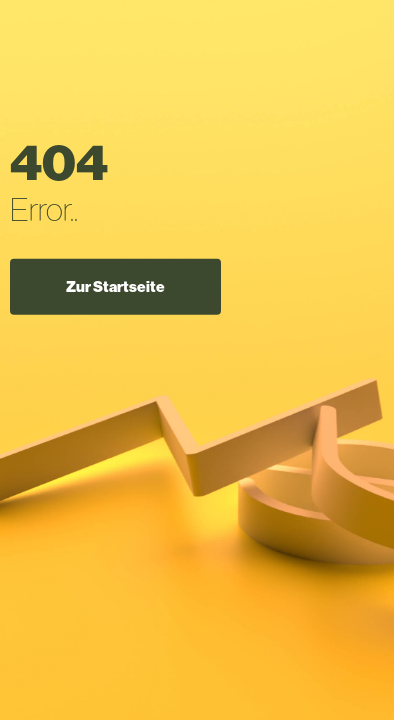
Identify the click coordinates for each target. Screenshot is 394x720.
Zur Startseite (115, 286)
